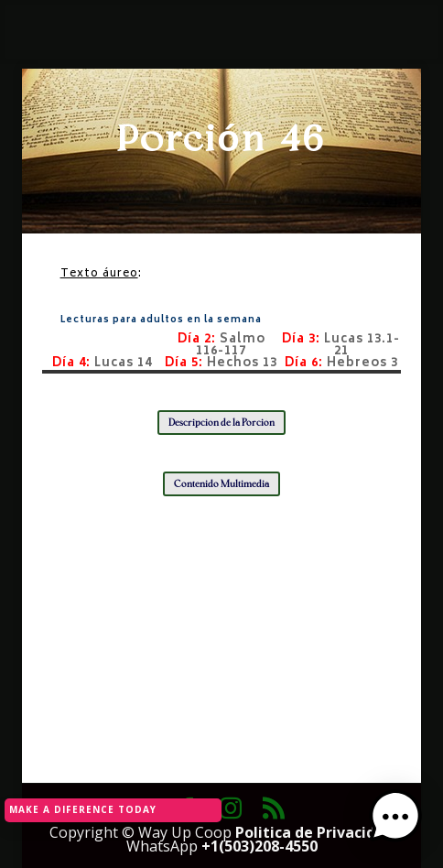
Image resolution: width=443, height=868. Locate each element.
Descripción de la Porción (221, 423)
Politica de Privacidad (314, 832)
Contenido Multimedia (221, 484)
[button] (395, 819)
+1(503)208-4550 (259, 846)
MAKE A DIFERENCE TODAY (83, 809)
